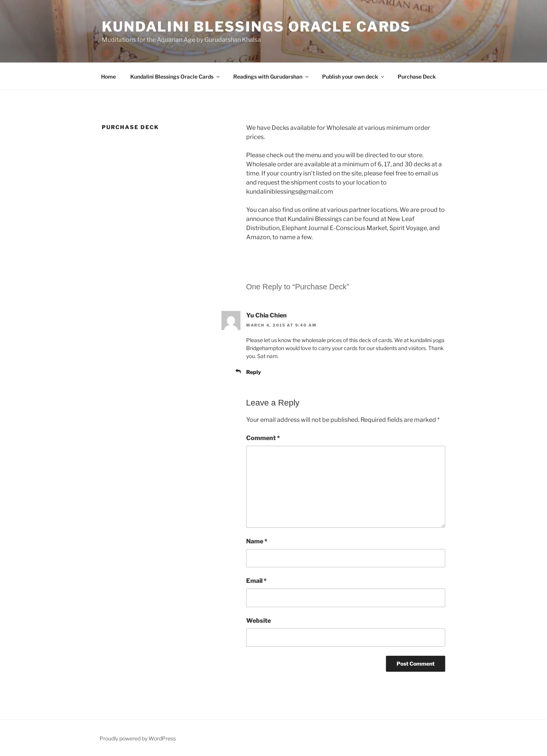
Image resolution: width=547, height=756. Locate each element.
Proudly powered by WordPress (138, 738)
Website (258, 621)
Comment (263, 438)
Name (257, 541)
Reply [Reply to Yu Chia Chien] (254, 372)
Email (256, 581)
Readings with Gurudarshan (271, 77)
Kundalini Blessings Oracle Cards (256, 27)
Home (108, 77)
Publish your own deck (354, 77)
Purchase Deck (417, 77)
